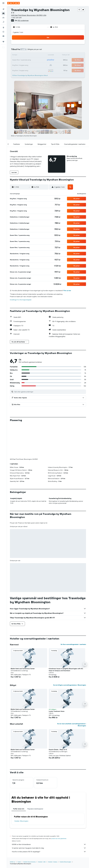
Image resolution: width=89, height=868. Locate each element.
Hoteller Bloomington (65, 829)
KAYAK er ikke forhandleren (49, 811)
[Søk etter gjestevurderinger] (50, 392)
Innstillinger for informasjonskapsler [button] (21, 300)
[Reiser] (3, 42)
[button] (3, 3)
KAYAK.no (13, 829)
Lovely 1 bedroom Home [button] (57, 678)
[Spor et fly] (3, 32)
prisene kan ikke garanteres (59, 805)
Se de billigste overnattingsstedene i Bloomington (70, 652)
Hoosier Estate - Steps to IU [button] (58, 716)
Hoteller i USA (42, 829)
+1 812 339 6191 (16, 18)
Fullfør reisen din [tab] (19, 776)
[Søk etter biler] (3, 18)
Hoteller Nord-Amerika (29, 829)
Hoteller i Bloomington (21, 788)
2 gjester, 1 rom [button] (18, 32)
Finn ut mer (67, 291)
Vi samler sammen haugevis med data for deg (49, 815)
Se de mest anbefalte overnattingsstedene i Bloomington (72, 691)
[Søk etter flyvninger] (3, 9)
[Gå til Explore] (3, 28)
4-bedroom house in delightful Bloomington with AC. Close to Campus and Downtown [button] (66, 636)
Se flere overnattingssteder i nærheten (73, 611)
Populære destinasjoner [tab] (35, 776)
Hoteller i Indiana (53, 829)
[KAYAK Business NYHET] (3, 36)
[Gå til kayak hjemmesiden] (13, 3)
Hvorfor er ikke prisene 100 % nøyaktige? (49, 818)
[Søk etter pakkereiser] (3, 22)
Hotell (19, 829)
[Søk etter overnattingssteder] (3, 13)
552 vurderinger (23, 20)
